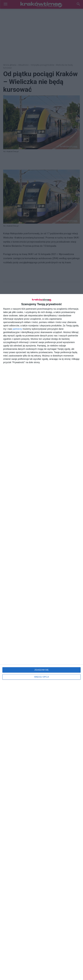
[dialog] (41, 637)
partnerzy (17, 329)
